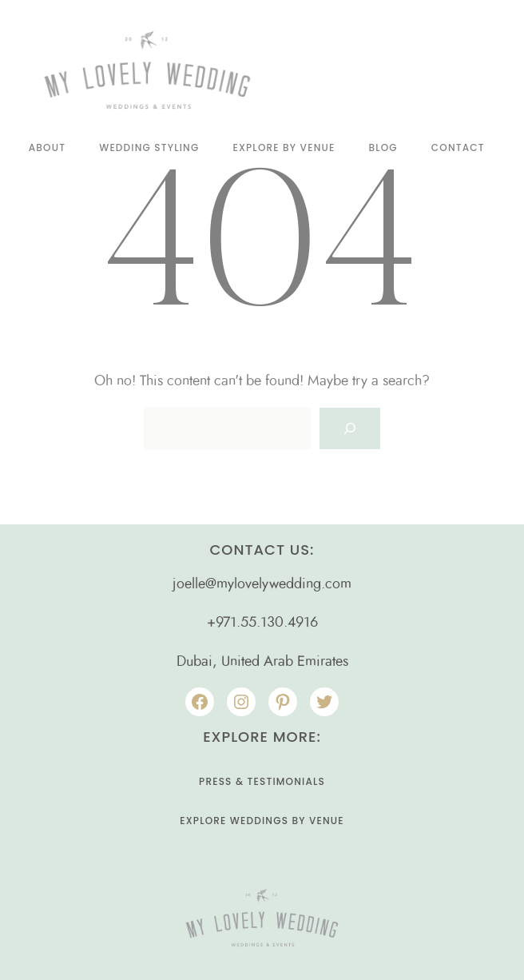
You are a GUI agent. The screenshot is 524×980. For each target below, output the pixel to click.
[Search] (350, 428)
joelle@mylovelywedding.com (262, 584)
